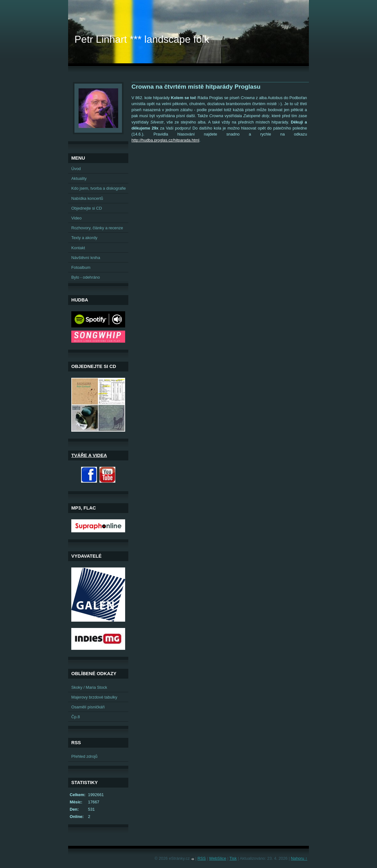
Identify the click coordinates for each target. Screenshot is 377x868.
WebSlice (218, 858)
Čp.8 (76, 717)
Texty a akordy (84, 238)
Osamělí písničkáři (88, 707)
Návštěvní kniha (86, 258)
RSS (201, 858)
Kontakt (78, 248)
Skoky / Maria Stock (89, 687)
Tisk (233, 858)
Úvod (76, 169)
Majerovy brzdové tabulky (94, 697)
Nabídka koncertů (87, 198)
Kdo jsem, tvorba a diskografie (99, 188)
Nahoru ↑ (299, 858)
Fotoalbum (81, 267)
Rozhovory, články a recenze (97, 228)
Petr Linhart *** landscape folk (142, 39)
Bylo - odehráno (86, 277)
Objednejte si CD (87, 208)
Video (77, 218)
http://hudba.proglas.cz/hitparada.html (165, 140)
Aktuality (79, 178)
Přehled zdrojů (84, 756)
